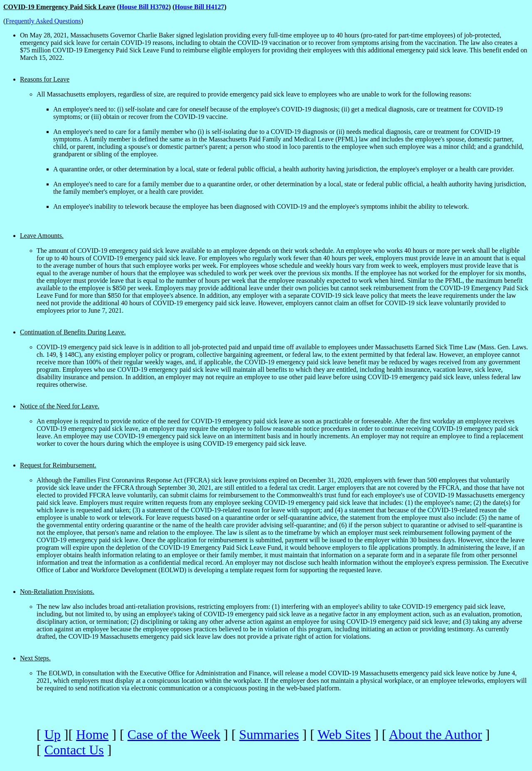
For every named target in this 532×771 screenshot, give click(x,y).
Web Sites (344, 734)
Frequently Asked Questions (43, 21)
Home (92, 734)
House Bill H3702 (144, 7)
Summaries (269, 734)
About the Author (436, 734)
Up (53, 734)
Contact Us (74, 750)
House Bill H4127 (199, 7)
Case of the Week (174, 734)
